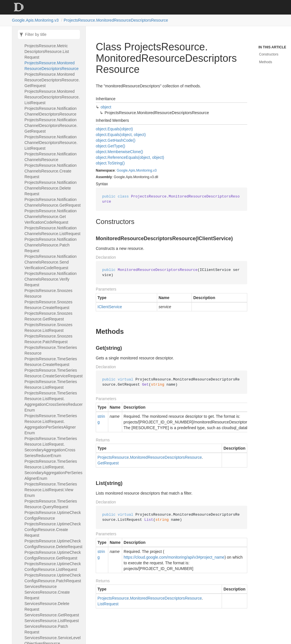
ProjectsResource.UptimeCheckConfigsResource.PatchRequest (53, 578)
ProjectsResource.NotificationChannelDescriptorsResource (51, 111)
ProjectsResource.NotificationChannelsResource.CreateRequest (51, 171)
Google (122, 170)
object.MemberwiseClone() (119, 152)
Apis (132, 170)
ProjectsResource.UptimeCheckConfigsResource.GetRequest (53, 555)
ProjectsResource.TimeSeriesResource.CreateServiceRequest (54, 373)
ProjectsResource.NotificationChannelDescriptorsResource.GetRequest (51, 125)
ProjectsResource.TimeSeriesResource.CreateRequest (51, 362)
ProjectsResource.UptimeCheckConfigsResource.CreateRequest (53, 530)
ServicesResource (41, 587)
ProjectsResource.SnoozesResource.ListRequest (48, 328)
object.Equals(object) (114, 129)
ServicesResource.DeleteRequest (47, 606)
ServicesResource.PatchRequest (46, 629)
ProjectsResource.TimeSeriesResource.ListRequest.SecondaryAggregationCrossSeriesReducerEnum (51, 447)
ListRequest (108, 604)
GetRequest (108, 463)
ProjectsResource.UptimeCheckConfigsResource (53, 515)
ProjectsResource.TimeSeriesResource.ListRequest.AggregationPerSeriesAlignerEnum (51, 424)
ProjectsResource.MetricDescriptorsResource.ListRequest (47, 52)
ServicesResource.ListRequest (52, 621)
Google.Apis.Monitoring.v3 (35, 20)
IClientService (110, 307)
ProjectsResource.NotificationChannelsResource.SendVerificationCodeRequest (51, 262)
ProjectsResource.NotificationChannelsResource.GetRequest (53, 202)
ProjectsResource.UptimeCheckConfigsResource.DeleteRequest (53, 544)
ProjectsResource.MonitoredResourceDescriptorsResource (116, 20)
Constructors (269, 54)
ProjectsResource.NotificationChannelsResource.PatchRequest (51, 245)
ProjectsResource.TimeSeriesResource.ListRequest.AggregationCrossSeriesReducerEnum (54, 402)
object (106, 107)
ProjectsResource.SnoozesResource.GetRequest (48, 316)
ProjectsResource (113, 457)
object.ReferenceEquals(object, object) (130, 157)
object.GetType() (111, 146)
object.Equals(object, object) (121, 135)
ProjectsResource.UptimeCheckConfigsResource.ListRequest (53, 567)
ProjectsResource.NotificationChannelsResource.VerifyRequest (51, 279)
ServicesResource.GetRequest (52, 615)
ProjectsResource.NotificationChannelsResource (51, 157)
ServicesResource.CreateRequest (47, 595)
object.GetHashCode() (116, 140)
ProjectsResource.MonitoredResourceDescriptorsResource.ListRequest (52, 97)
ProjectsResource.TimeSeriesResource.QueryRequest (51, 504)
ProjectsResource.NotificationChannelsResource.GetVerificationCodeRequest (51, 217)
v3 (155, 170)
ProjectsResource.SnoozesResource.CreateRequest (48, 305)
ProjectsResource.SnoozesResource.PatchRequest (48, 339)
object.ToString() (110, 163)
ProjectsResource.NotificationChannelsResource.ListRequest (52, 231)
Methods (266, 62)
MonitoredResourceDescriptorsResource (166, 457)
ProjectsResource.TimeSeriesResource (51, 350)
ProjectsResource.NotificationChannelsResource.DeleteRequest (51, 188)
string (101, 419)
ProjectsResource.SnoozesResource (48, 293)
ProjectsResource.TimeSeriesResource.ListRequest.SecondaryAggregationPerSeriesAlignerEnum (53, 470)
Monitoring (144, 170)
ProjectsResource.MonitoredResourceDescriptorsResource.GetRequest (52, 80)
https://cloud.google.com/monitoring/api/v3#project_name (174, 557)
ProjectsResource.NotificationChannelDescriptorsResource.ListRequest (51, 143)
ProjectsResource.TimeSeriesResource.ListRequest (51, 384)
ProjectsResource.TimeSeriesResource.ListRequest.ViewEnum (51, 490)
